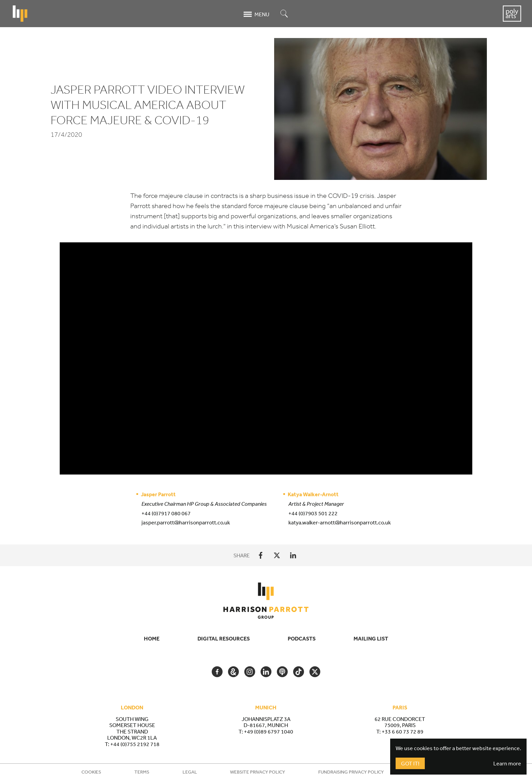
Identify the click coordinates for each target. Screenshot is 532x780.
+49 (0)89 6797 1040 (269, 731)
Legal (190, 772)
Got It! (410, 763)
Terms (142, 772)
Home (152, 638)
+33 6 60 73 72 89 (403, 731)
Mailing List (371, 638)
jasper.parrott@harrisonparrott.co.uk (186, 522)
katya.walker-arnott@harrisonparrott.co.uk (340, 522)
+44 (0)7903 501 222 (313, 513)
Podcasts (302, 638)
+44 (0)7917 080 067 (166, 513)
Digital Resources (224, 638)
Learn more (507, 763)
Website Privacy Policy (258, 772)
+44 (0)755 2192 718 (135, 744)
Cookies (91, 772)
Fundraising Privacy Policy (351, 772)
